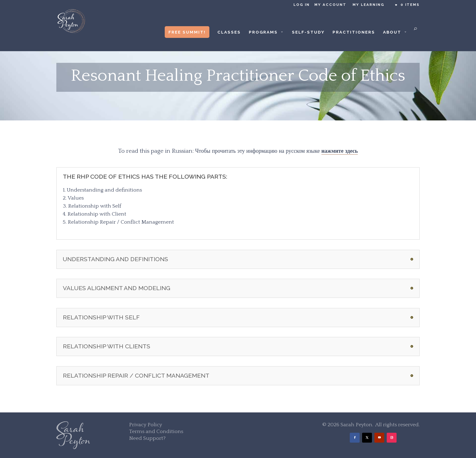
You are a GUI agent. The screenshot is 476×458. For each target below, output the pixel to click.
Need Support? (147, 438)
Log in (302, 5)
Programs (263, 32)
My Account (330, 5)
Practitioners (354, 32)
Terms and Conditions (156, 432)
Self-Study (308, 32)
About (392, 32)
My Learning (368, 5)
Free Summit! (187, 32)
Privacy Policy (145, 425)
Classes (229, 32)
